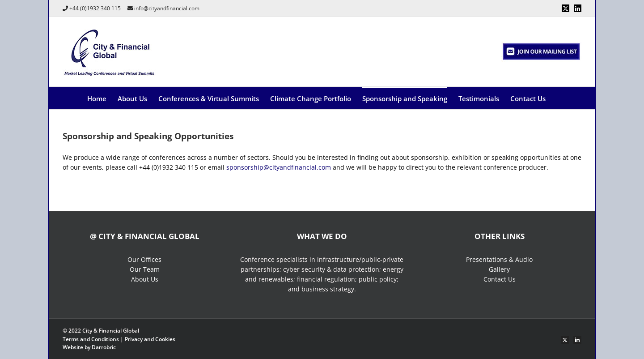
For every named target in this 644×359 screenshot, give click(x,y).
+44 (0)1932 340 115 (95, 8)
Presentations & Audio (499, 259)
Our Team (145, 269)
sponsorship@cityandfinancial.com (279, 167)
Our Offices (144, 259)
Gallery (499, 269)
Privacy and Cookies (150, 339)
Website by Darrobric (89, 347)
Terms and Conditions (91, 339)
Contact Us (500, 279)
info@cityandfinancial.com (167, 8)
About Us (145, 279)
